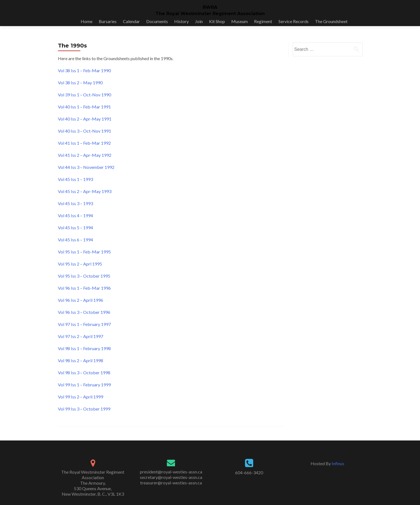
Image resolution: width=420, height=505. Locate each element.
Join (199, 21)
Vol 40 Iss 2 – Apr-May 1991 (85, 119)
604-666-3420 (249, 472)
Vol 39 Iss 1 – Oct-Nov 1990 (84, 95)
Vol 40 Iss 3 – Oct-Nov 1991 (84, 131)
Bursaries (108, 21)
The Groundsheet (331, 21)
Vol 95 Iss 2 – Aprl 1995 (80, 264)
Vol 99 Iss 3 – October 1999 (84, 409)
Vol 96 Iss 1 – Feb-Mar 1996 (84, 288)
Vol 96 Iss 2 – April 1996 (81, 300)
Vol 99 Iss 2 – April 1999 (81, 397)
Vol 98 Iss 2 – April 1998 (81, 360)
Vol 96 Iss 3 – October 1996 (84, 312)
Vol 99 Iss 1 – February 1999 (84, 385)
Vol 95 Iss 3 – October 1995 (84, 276)
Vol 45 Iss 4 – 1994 (75, 215)
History (181, 21)
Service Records (294, 21)
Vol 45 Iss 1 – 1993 (75, 179)
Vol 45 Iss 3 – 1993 (75, 203)
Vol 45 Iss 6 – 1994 (75, 240)
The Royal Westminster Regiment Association (210, 14)
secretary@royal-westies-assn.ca (171, 477)
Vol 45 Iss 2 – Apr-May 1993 (85, 191)
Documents (157, 21)
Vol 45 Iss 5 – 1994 (75, 228)
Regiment (263, 21)
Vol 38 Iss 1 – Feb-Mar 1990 (84, 70)
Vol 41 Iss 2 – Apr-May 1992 (85, 155)
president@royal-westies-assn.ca (171, 472)
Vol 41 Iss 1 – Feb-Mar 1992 (84, 143)
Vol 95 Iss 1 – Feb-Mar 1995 (84, 252)
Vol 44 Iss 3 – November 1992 (86, 167)
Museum (239, 21)
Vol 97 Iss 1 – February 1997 (84, 324)
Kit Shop (217, 21)
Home (87, 21)
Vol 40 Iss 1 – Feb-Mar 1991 (84, 107)
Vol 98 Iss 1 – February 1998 (84, 348)
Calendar (131, 21)
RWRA (210, 7)
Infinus (338, 463)
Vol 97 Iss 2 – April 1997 (81, 336)
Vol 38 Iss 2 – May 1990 (80, 83)
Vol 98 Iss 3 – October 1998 (84, 373)
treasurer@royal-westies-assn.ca (171, 483)
